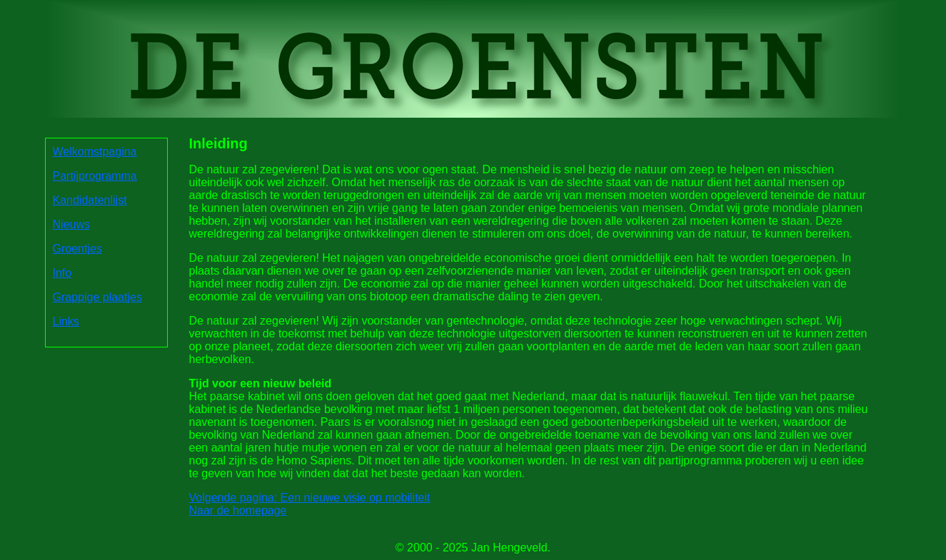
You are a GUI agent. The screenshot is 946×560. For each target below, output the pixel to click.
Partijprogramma (95, 176)
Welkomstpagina (95, 152)
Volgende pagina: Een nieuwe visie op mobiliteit (310, 498)
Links (66, 321)
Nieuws (71, 224)
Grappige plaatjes (97, 297)
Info (62, 273)
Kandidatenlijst (90, 200)
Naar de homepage (238, 510)
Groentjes (77, 249)
